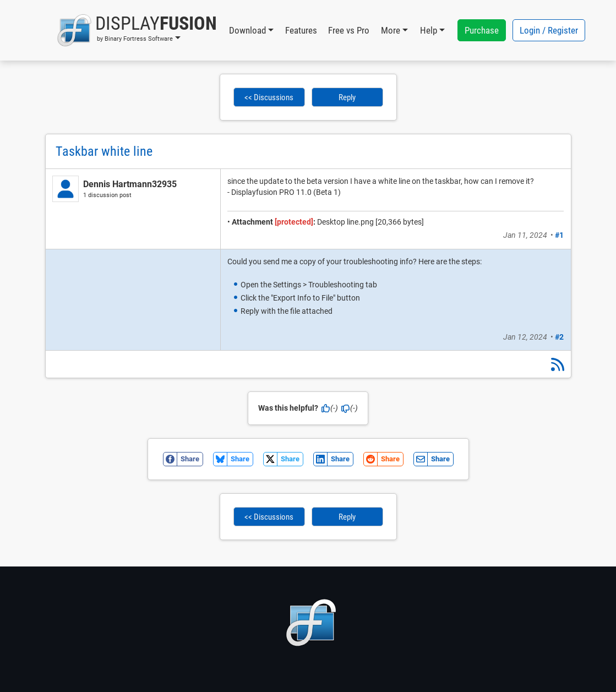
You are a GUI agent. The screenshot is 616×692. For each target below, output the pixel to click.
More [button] (391, 30)
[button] (137, 30)
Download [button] (247, 30)
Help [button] (429, 30)
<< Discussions (269, 97)
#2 (559, 337)
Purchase (482, 30)
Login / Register (549, 30)
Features (301, 30)
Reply (347, 97)
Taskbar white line (104, 151)
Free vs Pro (349, 30)
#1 (559, 235)
